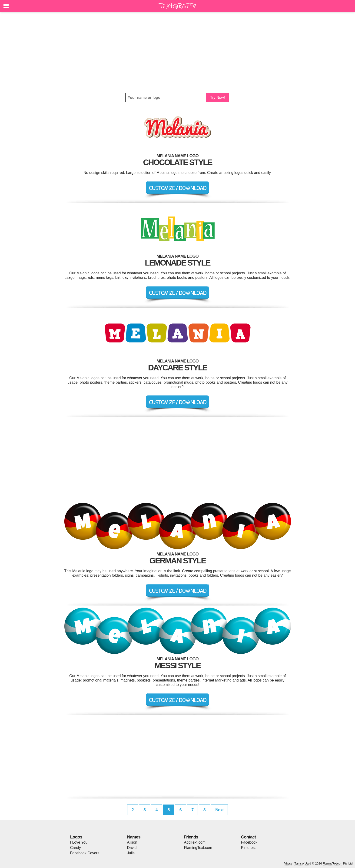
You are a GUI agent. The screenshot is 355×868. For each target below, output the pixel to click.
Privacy (288, 863)
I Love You (79, 842)
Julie (131, 853)
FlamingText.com (198, 848)
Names (134, 837)
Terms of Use (302, 863)
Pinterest (248, 848)
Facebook (249, 842)
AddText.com (195, 842)
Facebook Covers (85, 853)
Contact (249, 837)
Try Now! (217, 98)
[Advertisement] (178, 52)
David (132, 848)
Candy (76, 848)
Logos (76, 837)
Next (219, 810)
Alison (132, 842)
